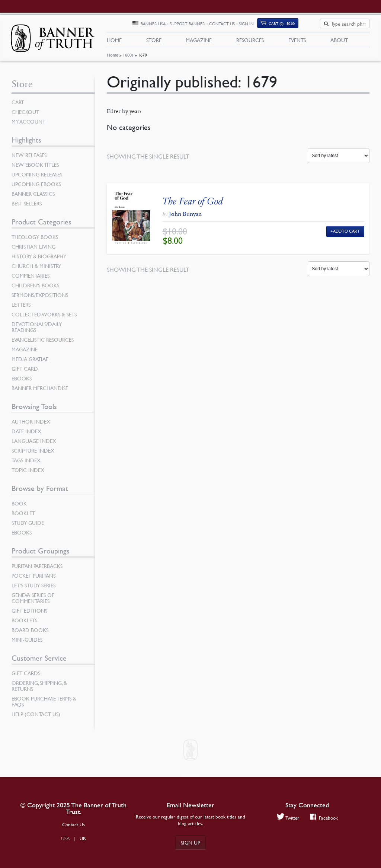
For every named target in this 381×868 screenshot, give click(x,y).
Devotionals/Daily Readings (37, 329)
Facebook (324, 818)
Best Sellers (27, 206)
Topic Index (28, 472)
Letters (21, 307)
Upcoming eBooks (36, 186)
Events (297, 41)
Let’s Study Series (33, 588)
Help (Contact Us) (36, 717)
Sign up (190, 842)
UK (83, 838)
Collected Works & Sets (44, 317)
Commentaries (31, 278)
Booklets (24, 623)
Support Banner (214, 25)
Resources (250, 41)
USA (65, 838)
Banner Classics (33, 196)
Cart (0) (308, 25)
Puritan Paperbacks (37, 568)
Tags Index (26, 463)
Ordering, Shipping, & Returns (39, 688)
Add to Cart (347, 234)
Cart (18, 105)
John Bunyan (185, 216)
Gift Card (25, 371)
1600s (128, 58)
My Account (28, 124)
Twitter (288, 818)
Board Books (30, 632)
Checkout (25, 114)
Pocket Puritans (33, 578)
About (339, 41)
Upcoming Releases (37, 177)
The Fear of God (193, 203)
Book (19, 506)
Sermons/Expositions (40, 297)
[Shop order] (339, 158)
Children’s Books (35, 288)
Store (154, 41)
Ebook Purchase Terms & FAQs (44, 704)
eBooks (22, 381)
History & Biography (39, 259)
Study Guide (28, 525)
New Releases (29, 157)
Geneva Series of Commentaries (33, 600)
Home (113, 58)
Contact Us (248, 25)
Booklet (23, 516)
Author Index (31, 424)
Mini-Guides (27, 642)
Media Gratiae (30, 361)
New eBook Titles (35, 167)
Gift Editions (29, 613)
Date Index (26, 434)
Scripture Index (33, 453)
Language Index (34, 443)
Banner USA (180, 25)
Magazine (199, 41)
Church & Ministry (36, 268)
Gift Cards (26, 676)
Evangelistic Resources (43, 342)
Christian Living (33, 249)
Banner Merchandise (40, 390)
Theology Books (35, 239)
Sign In (273, 25)
